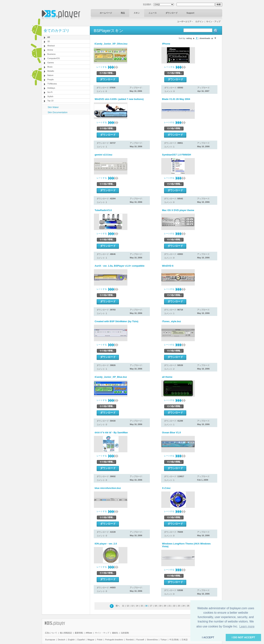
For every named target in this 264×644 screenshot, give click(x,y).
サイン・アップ (213, 22)
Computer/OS (53, 58)
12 (128, 606)
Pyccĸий (140, 640)
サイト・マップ (102, 633)
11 (123, 606)
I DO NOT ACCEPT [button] (243, 637)
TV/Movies (52, 84)
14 (137, 606)
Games (51, 63)
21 (170, 606)
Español (81, 640)
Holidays (51, 88)
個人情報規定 (66, 633)
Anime (50, 50)
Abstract (51, 46)
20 (165, 606)
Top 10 (50, 101)
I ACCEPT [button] (208, 637)
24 (184, 606)
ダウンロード (172, 13)
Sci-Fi (50, 92)
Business (51, 54)
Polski (100, 640)
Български (50, 640)
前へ (118, 606)
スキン (137, 13)
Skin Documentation (58, 112)
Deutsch (61, 640)
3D (49, 41)
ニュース (153, 13)
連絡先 (115, 633)
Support (190, 13)
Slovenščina (152, 640)
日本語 (185, 640)
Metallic (51, 71)
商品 (123, 13)
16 (146, 606)
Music (50, 67)
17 (151, 606)
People (50, 79)
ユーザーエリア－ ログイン (190, 22)
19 (160, 606)
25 (188, 606)
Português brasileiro (114, 640)
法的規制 (125, 633)
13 (132, 606)
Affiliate (89, 633)
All (49, 37)
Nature (50, 75)
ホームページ (106, 13)
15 (142, 606)
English (71, 640)
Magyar (91, 640)
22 (174, 606)
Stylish (50, 96)
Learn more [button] (247, 626)
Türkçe (163, 640)
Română (130, 640)
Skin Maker (53, 107)
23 (179, 606)
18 (156, 606)
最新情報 (79, 633)
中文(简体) (174, 640)
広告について (51, 633)
